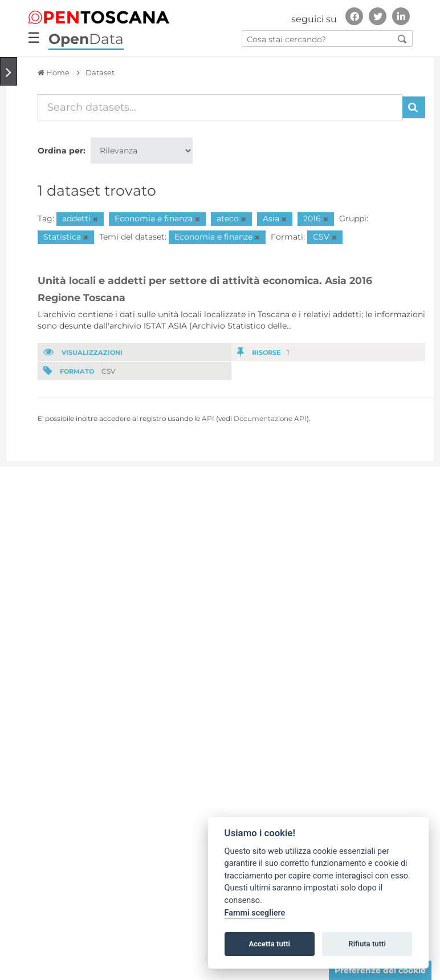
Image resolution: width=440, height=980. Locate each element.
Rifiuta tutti (367, 944)
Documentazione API (270, 418)
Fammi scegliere (255, 913)
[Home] (54, 72)
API (208, 418)
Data (86, 39)
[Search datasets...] (220, 107)
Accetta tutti (269, 944)
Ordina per (60, 151)
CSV (108, 371)
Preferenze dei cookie (380, 970)
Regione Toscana (82, 297)
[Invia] (414, 107)
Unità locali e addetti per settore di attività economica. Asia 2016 (205, 280)
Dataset (100, 72)
